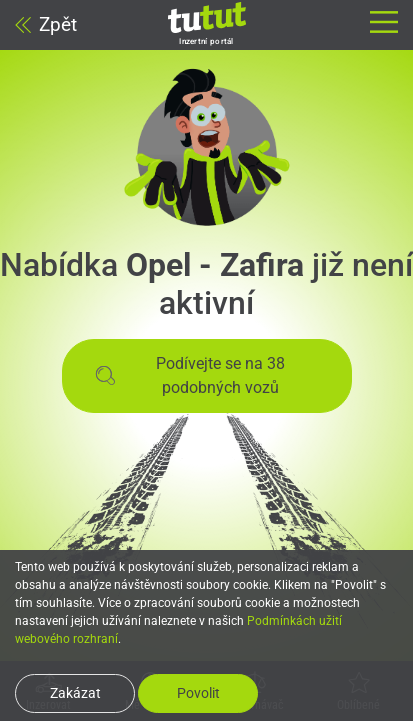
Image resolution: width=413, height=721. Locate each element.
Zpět (46, 24)
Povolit (198, 693)
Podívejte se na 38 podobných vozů (190, 375)
